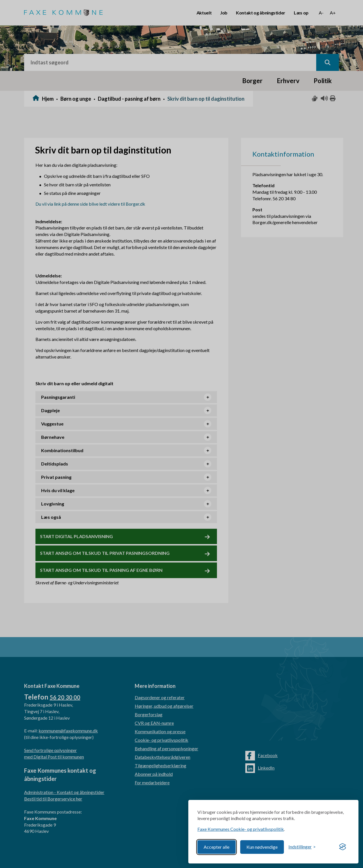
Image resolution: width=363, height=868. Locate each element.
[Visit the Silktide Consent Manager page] (343, 847)
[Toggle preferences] (302, 847)
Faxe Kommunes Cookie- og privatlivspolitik (241, 829)
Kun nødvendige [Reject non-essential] (262, 847)
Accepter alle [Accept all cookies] (217, 847)
